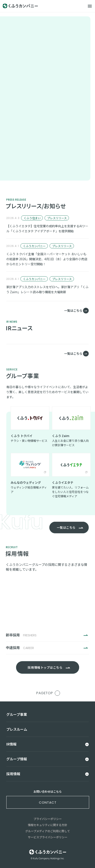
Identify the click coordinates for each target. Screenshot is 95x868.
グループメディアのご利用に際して (48, 831)
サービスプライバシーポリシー (48, 837)
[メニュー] (90, 6)
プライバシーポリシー (48, 819)
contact (48, 802)
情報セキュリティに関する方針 (47, 825)
